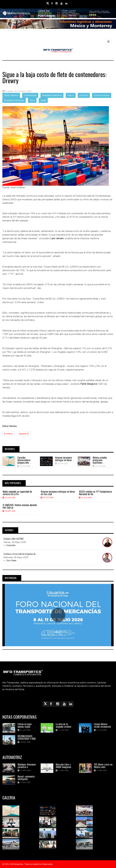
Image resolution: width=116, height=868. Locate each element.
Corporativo (11, 546)
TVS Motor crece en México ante (103, 766)
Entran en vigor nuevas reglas (25, 726)
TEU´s (32, 100)
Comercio (84, 95)
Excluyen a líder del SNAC (14, 539)
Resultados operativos (52, 95)
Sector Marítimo (11, 95)
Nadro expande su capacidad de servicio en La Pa (17, 493)
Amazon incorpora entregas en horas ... (64, 459)
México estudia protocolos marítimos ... (100, 460)
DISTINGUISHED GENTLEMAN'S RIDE (27, 738)
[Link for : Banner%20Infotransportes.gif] (58, 24)
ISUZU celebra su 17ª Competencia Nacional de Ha (95, 493)
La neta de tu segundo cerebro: (64, 726)
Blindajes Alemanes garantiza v (27, 766)
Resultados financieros (14, 100)
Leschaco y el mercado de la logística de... (20, 554)
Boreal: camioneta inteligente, (26, 778)
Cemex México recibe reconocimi (102, 726)
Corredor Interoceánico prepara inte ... (24, 460)
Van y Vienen (11, 561)
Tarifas (43, 100)
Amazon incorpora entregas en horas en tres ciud (58, 493)
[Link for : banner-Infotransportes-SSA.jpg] (58, 13)
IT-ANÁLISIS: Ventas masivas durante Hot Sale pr (20, 507)
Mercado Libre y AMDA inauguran (63, 766)
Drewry (71, 95)
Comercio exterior (102, 95)
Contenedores (30, 95)
